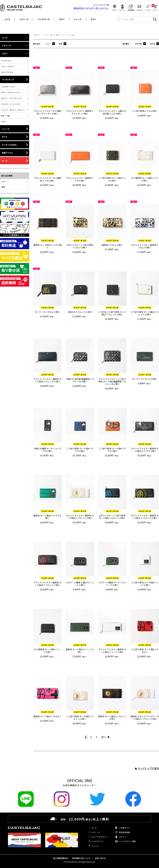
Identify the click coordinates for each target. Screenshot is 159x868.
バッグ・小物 (47, 35)
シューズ (78, 19)
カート (156, 7)
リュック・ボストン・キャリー (13, 110)
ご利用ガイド (125, 828)
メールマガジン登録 (127, 841)
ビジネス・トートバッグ (10, 104)
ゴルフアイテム (7, 72)
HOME (36, 35)
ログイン (122, 10)
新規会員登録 (125, 832)
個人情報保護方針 (61, 858)
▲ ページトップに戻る (147, 768)
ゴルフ (62, 19)
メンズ (7, 19)
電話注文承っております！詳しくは (91, 8)
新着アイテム (7, 153)
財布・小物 (5, 116)
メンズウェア (6, 61)
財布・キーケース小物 (65, 35)
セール (5, 161)
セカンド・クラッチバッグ (11, 98)
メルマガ (139, 10)
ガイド (115, 10)
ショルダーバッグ (8, 87)
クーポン (148, 10)
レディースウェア (8, 66)
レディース (24, 19)
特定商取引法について (81, 858)
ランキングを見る (9, 145)
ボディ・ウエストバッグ (10, 92)
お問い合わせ (100, 858)
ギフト (93, 19)
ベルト (4, 122)
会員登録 (131, 10)
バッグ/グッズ (44, 19)
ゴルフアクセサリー (99, 837)
